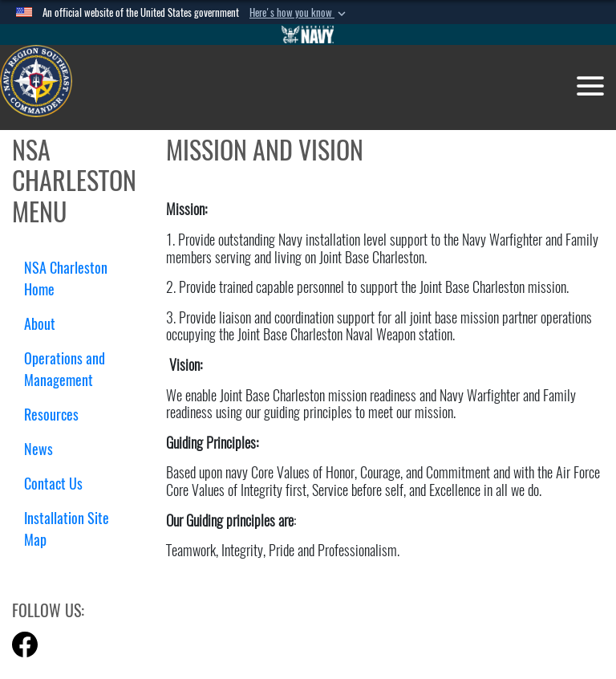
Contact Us (53, 484)
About (46, 324)
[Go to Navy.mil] (308, 35)
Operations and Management (65, 369)
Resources (57, 415)
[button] (299, 13)
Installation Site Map (67, 529)
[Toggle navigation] (590, 86)
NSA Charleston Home (66, 279)
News (38, 449)
